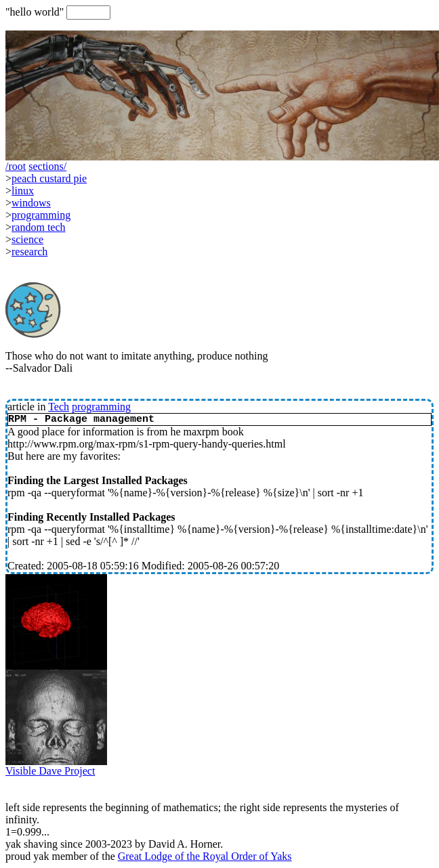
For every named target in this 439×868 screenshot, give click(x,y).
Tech (59, 407)
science (27, 239)
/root (16, 166)
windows (31, 203)
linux (23, 191)
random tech (39, 227)
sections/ (47, 166)
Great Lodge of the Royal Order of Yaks (205, 856)
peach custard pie (49, 178)
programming (101, 407)
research (29, 252)
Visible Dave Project (56, 766)
